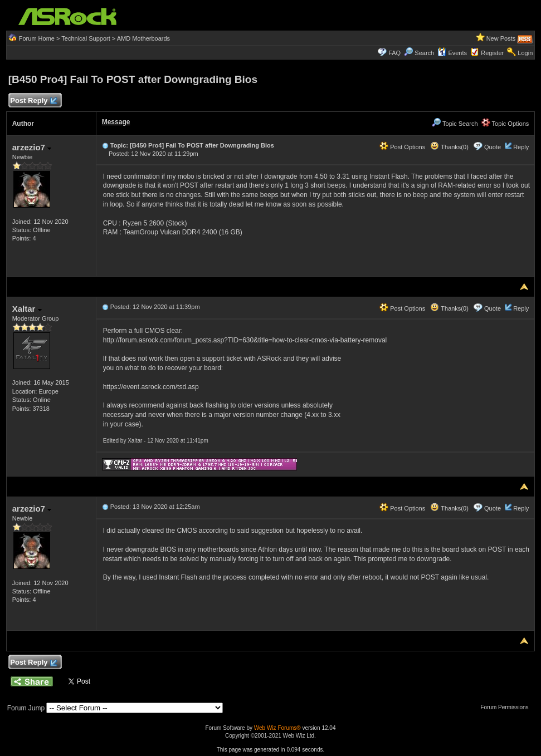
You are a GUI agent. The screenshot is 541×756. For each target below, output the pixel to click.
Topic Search (455, 124)
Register (492, 53)
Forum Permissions (507, 707)
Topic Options (505, 124)
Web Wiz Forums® (277, 728)
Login (525, 53)
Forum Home (37, 38)
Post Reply (33, 101)
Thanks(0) (449, 147)
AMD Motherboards (143, 38)
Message (116, 122)
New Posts (501, 38)
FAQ (394, 53)
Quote (493, 147)
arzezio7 (32, 147)
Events (452, 53)
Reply (521, 147)
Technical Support (86, 38)
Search (424, 53)
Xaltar (27, 309)
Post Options (402, 147)
